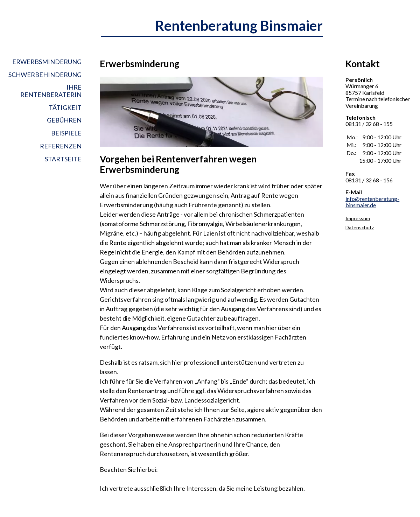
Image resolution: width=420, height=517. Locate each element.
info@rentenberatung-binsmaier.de (372, 202)
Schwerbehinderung (45, 75)
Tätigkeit (65, 107)
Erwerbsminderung (47, 62)
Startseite (63, 159)
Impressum (358, 218)
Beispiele (66, 133)
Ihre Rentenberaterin (51, 91)
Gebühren (64, 120)
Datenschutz (360, 227)
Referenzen (61, 146)
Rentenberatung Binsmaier (239, 26)
